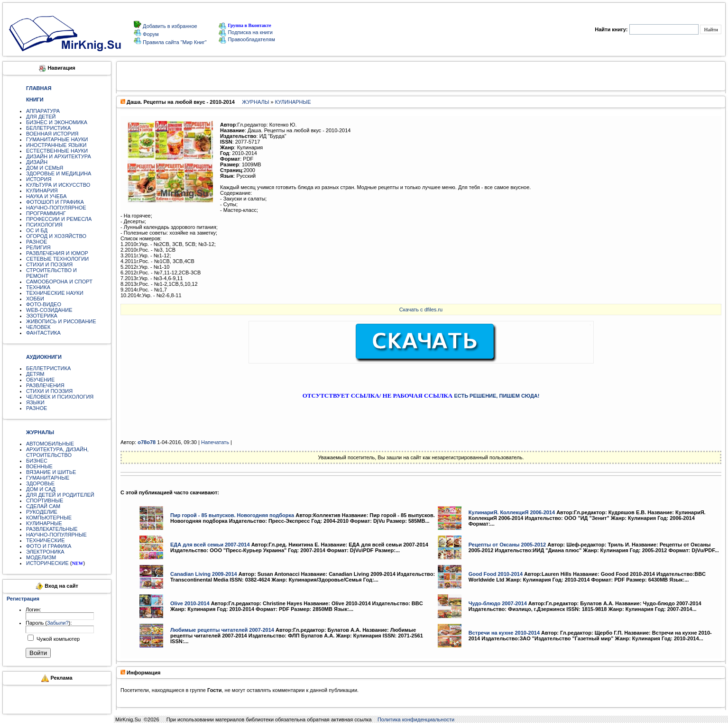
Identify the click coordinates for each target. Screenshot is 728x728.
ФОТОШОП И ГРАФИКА (55, 202)
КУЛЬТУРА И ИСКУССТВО (58, 185)
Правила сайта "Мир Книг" (174, 42)
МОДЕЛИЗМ (41, 557)
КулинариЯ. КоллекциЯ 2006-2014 (512, 512)
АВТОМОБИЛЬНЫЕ (50, 444)
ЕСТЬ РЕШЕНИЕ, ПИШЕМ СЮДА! (497, 396)
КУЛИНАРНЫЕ (44, 523)
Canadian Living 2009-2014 (204, 574)
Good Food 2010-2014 (496, 574)
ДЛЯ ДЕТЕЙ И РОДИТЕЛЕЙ (60, 495)
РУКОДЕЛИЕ (42, 512)
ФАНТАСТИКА (43, 333)
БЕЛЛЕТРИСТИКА (48, 128)
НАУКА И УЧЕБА (46, 196)
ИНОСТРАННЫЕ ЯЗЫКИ (56, 145)
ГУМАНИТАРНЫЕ (48, 478)
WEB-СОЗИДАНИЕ (49, 310)
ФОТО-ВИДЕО (44, 304)
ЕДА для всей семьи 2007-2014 (210, 545)
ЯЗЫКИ (35, 402)
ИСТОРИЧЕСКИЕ (47, 563)
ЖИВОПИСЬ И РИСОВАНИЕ (61, 321)
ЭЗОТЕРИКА (42, 316)
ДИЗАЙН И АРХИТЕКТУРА (59, 156)
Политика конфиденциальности (416, 719)
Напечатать (215, 442)
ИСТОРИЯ (39, 179)
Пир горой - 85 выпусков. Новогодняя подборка (232, 515)
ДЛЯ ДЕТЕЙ (41, 117)
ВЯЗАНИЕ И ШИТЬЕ (51, 472)
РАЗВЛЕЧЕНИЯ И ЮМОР (57, 253)
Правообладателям (247, 39)
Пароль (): (49, 623)
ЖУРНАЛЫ (255, 102)
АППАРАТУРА (43, 111)
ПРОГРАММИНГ (46, 213)
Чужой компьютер (57, 639)
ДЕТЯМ (35, 374)
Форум (150, 34)
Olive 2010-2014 (190, 603)
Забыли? (58, 623)
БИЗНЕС (37, 461)
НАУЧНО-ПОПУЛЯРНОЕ (56, 208)
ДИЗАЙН (37, 162)
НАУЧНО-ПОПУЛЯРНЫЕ (56, 535)
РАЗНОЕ (37, 242)
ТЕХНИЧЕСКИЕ (46, 540)
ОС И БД (37, 230)
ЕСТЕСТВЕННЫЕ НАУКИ (57, 151)
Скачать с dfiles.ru (421, 309)
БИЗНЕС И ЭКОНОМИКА (57, 122)
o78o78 (147, 442)
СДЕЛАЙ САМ (43, 506)
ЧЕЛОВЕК (38, 327)
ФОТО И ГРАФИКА (49, 546)
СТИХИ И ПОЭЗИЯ (49, 264)
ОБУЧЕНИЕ (40, 380)
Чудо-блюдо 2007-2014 (498, 603)
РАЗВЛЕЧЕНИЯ (45, 385)
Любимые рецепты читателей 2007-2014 (222, 630)
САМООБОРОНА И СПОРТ (59, 282)
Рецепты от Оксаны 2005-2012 (507, 545)
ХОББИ (35, 299)
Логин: (33, 610)
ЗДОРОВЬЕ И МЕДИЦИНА (59, 173)
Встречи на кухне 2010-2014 (504, 633)
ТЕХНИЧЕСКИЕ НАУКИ (55, 293)
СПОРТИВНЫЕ (45, 500)
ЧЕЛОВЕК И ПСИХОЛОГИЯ (60, 397)
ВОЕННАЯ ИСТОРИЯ (52, 134)
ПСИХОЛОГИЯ (44, 225)
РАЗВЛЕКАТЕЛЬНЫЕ (52, 529)
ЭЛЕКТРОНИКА (45, 552)
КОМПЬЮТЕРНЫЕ (49, 518)
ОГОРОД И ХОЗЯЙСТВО (56, 236)
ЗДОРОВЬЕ (40, 483)
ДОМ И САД (41, 489)
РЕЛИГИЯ (38, 247)
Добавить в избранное (169, 26)
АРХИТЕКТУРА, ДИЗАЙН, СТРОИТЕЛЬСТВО (57, 452)
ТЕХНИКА (38, 287)
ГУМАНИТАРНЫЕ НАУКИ (57, 139)
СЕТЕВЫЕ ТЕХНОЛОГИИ (57, 259)
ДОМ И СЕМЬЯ (45, 168)
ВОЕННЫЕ (39, 466)
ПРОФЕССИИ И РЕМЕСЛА (59, 219)
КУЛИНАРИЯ (42, 191)
